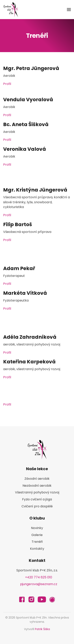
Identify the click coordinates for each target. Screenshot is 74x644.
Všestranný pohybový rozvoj (37, 492)
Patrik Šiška (42, 629)
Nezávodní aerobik (37, 486)
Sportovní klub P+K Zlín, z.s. (37, 570)
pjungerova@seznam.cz (39, 584)
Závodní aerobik (37, 479)
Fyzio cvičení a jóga (37, 499)
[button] (69, 10)
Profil (7, 84)
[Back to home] (11, 10)
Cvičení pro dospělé (37, 506)
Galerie (37, 535)
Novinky (37, 528)
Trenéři (37, 542)
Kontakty (37, 549)
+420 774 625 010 (39, 577)
